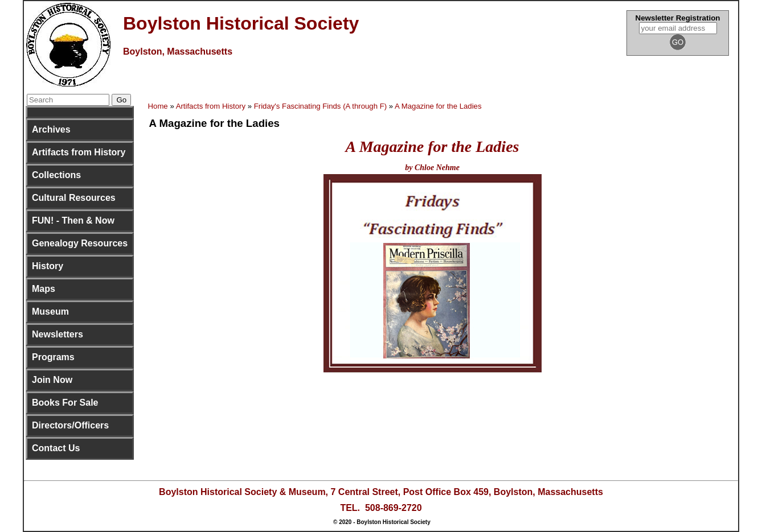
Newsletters (58, 334)
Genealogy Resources (80, 243)
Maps (44, 289)
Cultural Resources (74, 198)
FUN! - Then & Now (73, 220)
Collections (56, 175)
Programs (53, 357)
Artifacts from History (79, 152)
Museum (50, 312)
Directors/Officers (70, 425)
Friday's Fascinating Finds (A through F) (320, 106)
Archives (51, 129)
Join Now (52, 380)
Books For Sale (65, 403)
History (48, 266)
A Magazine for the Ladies (438, 106)
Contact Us (56, 448)
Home (158, 106)
